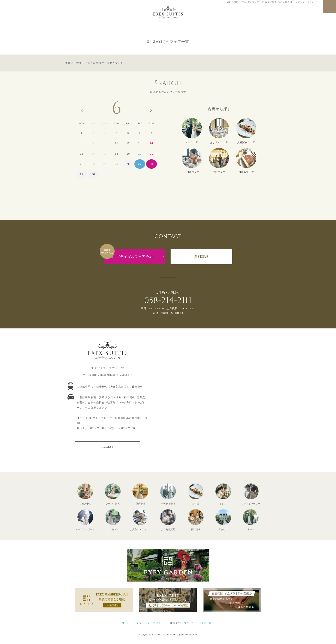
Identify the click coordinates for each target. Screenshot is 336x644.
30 (93, 174)
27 (140, 164)
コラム (126, 623)
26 (128, 164)
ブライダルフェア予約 (135, 257)
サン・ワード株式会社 (198, 623)
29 (82, 174)
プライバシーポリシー (150, 623)
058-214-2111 (168, 301)
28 (151, 164)
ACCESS (108, 447)
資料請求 (201, 257)
